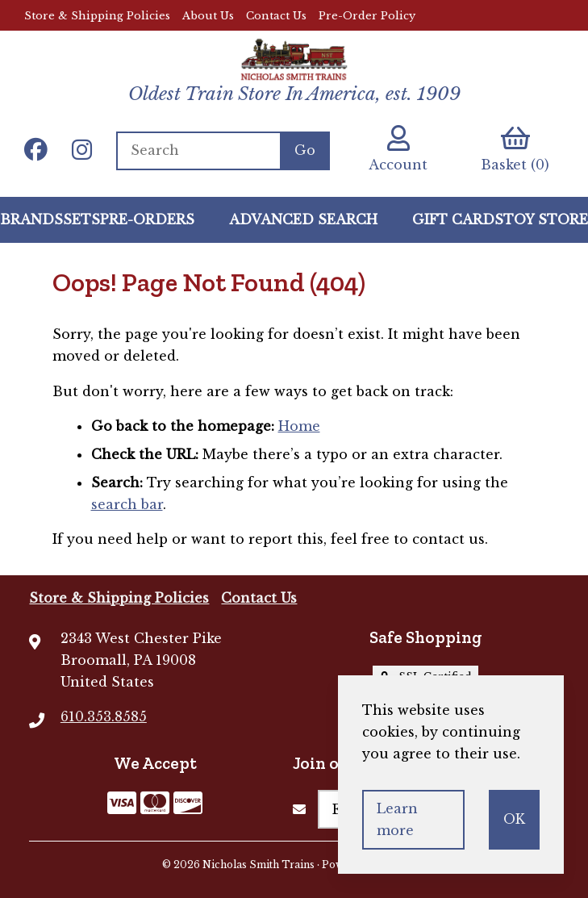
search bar (127, 504)
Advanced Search (303, 219)
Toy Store (546, 219)
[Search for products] (198, 151)
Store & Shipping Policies (97, 16)
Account (398, 149)
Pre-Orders (147, 219)
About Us (208, 16)
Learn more (397, 819)
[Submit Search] (305, 151)
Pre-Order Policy (367, 16)
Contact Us (276, 16)
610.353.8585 (104, 716)
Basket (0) (515, 149)
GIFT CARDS (458, 219)
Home (299, 426)
